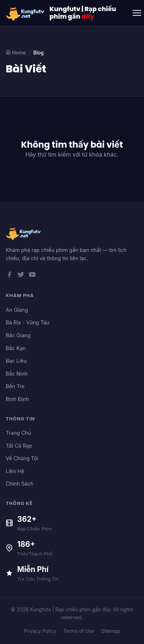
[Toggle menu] (137, 13)
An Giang (17, 310)
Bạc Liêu (16, 361)
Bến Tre (15, 386)
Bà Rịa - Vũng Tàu (28, 322)
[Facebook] (9, 276)
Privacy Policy (40, 631)
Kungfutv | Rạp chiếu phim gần (83, 13)
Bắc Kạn (16, 348)
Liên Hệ (15, 471)
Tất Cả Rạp (19, 446)
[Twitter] (21, 276)
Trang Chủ (18, 433)
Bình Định (17, 399)
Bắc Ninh (17, 374)
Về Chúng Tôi (22, 458)
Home (16, 53)
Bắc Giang (18, 335)
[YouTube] (32, 276)
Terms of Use (79, 631)
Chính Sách (20, 484)
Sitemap (111, 631)
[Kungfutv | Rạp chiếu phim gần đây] (25, 13)
